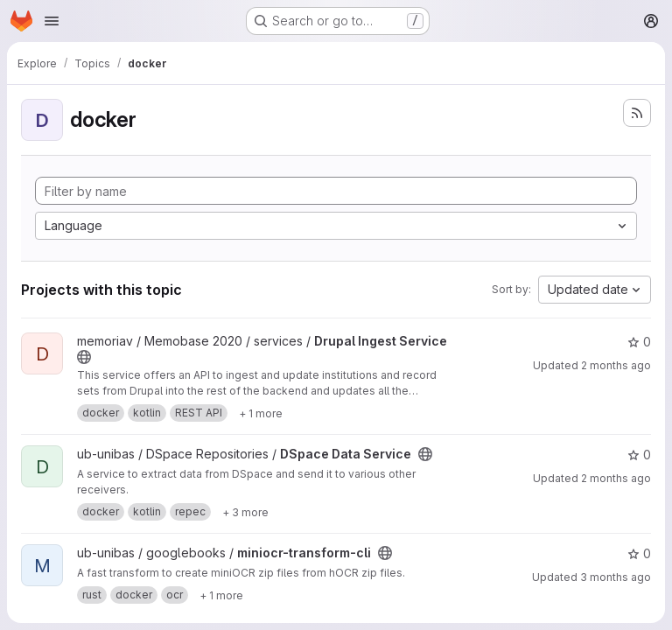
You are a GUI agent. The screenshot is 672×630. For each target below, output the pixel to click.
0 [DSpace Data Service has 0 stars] (639, 455)
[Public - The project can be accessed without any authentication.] (84, 357)
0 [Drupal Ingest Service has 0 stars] (639, 342)
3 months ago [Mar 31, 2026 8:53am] (616, 577)
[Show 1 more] (261, 413)
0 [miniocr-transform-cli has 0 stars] (639, 553)
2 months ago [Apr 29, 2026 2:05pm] (616, 478)
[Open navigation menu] (52, 21)
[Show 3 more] (245, 512)
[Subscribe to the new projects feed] (637, 113)
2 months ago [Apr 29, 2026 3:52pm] (616, 365)
